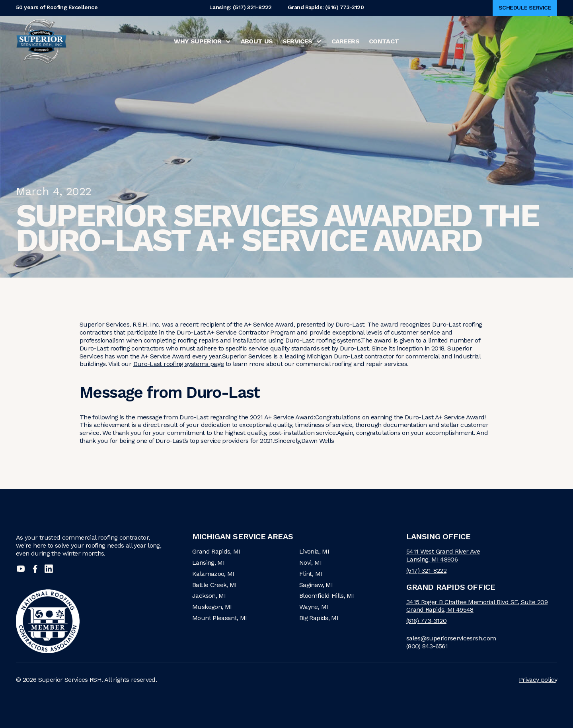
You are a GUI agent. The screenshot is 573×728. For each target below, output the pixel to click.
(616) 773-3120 (426, 621)
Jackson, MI (209, 596)
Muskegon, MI (212, 607)
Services (297, 41)
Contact (384, 41)
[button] (202, 41)
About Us (257, 41)
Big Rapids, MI (319, 618)
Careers (346, 41)
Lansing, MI (208, 563)
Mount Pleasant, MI (219, 618)
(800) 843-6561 (427, 646)
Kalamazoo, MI (213, 574)
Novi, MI (310, 563)
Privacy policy (538, 680)
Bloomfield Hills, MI (326, 596)
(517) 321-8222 (426, 570)
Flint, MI (311, 574)
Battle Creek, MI (214, 585)
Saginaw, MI (316, 585)
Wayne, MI (314, 607)
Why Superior (198, 41)
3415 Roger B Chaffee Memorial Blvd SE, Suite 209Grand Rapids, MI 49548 (477, 606)
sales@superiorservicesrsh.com (451, 638)
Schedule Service (525, 8)
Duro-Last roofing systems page (179, 364)
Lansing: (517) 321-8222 (241, 8)
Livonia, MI (314, 551)
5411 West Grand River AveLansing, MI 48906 (443, 555)
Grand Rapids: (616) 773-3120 (326, 8)
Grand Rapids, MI (216, 551)
